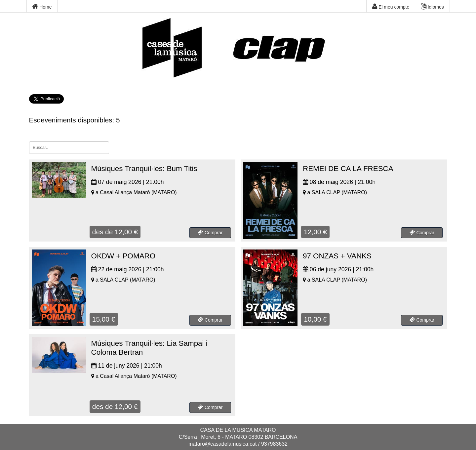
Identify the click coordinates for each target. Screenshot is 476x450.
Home (42, 7)
